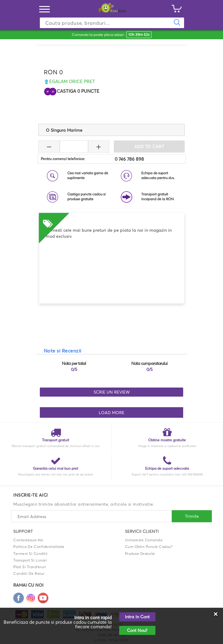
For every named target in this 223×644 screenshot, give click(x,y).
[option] (112, 226)
